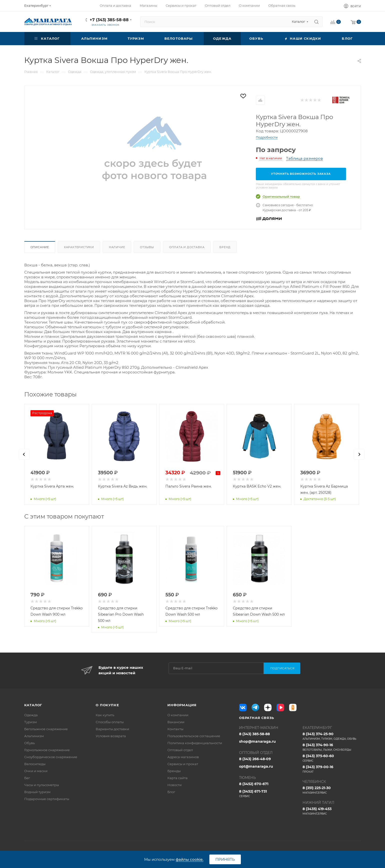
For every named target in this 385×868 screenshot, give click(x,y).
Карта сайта (178, 778)
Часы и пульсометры (42, 785)
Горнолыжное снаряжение (47, 750)
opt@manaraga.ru (256, 766)
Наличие (117, 247)
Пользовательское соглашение (194, 736)
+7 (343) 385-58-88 (109, 20)
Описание (40, 247)
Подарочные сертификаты (47, 799)
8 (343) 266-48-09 (255, 759)
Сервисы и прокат (183, 764)
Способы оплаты (110, 722)
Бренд (225, 247)
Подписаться (282, 668)
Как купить (105, 715)
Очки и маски (36, 771)
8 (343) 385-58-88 (254, 734)
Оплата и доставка (187, 247)
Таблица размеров (304, 158)
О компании (178, 715)
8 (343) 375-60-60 (332, 758)
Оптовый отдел (180, 750)
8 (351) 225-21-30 (332, 790)
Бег (27, 778)
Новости (175, 785)
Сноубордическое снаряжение (51, 757)
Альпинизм (34, 736)
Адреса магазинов (183, 757)
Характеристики (79, 247)
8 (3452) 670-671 (254, 784)
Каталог (33, 705)
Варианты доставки (112, 729)
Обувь (29, 743)
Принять (225, 859)
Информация (182, 705)
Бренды (174, 771)
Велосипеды (35, 764)
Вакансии (176, 722)
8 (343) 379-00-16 (332, 769)
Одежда (31, 715)
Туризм (30, 722)
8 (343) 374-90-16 (332, 747)
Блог (171, 792)
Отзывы (147, 247)
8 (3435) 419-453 (332, 811)
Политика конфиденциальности (195, 743)
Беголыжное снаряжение (46, 729)
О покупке (107, 705)
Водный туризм (37, 792)
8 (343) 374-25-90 (332, 736)
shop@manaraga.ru (257, 741)
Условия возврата (111, 736)
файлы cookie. (190, 859)
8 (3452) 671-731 (268, 794)
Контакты (175, 729)
